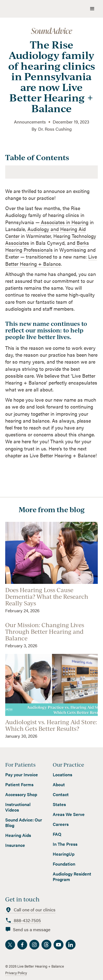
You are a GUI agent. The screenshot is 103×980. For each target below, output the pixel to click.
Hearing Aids (18, 835)
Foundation (64, 864)
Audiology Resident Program (72, 877)
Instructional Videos (18, 807)
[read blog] (52, 568)
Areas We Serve (69, 814)
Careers (61, 824)
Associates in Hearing (64, 222)
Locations (62, 775)
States (59, 804)
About (59, 785)
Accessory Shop (21, 794)
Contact (61, 794)
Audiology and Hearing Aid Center (45, 232)
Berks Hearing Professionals (47, 246)
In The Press (65, 844)
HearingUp (64, 854)
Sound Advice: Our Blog (24, 823)
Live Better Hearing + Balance (51, 260)
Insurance (15, 845)
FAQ (57, 834)
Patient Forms (19, 785)
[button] (92, 9)
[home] (39, 9)
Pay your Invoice (22, 775)
